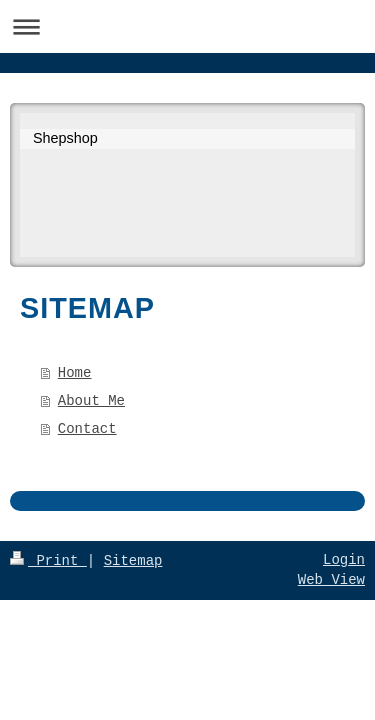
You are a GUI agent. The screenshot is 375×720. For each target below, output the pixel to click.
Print (48, 561)
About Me (91, 401)
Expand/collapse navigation (187, 26)
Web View (331, 580)
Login (344, 560)
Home (75, 373)
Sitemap (133, 561)
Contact (87, 429)
